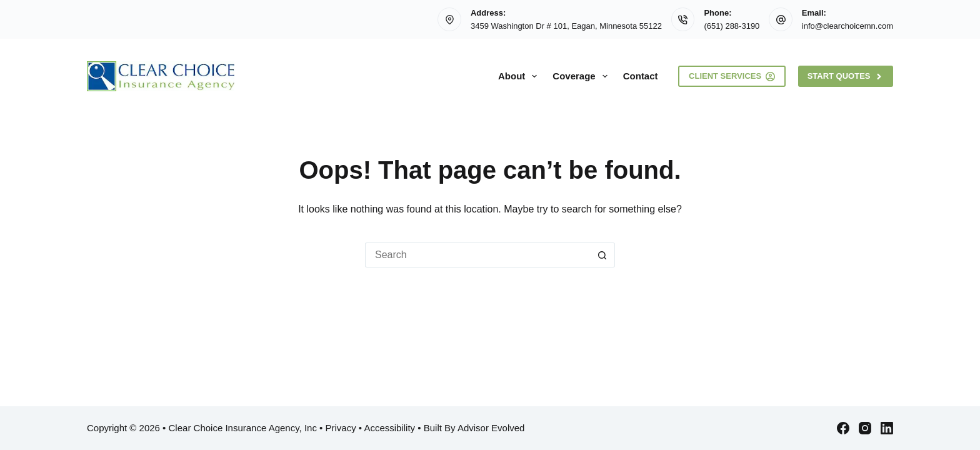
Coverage (582, 76)
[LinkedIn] (887, 428)
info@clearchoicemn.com (847, 26)
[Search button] (602, 255)
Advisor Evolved (491, 428)
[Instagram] (865, 428)
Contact (641, 76)
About (520, 76)
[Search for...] (477, 255)
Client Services (732, 76)
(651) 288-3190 (732, 26)
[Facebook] (843, 428)
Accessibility (389, 428)
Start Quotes (846, 76)
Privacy (340, 428)
